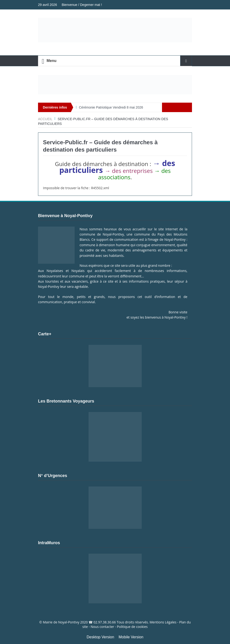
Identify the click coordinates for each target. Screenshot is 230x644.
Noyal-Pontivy (69, 622)
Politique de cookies (132, 627)
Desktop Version (100, 637)
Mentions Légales (163, 622)
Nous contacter (102, 627)
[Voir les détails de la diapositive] (115, 85)
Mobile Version (131, 637)
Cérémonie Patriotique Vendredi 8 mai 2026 (111, 107)
